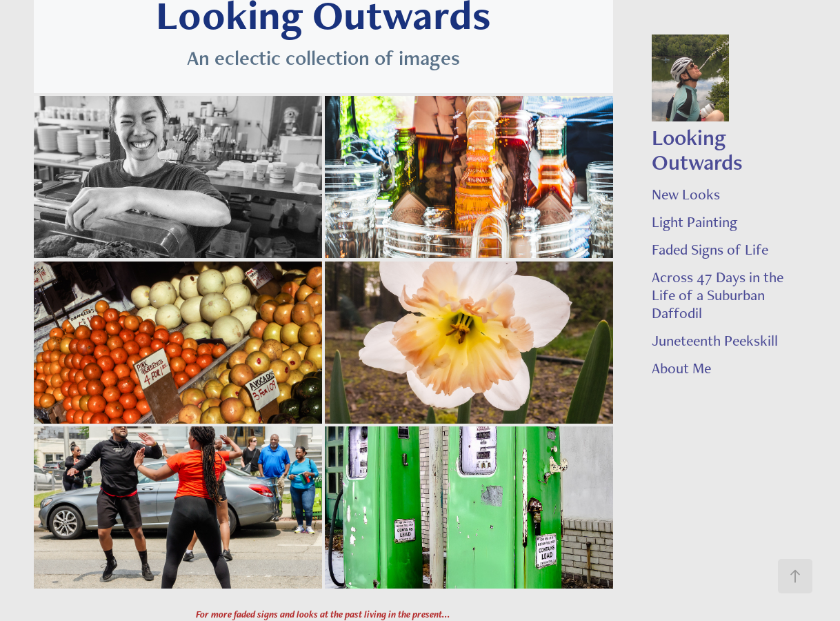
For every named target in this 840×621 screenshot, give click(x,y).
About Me (681, 368)
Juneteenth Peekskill (715, 340)
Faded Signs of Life (710, 249)
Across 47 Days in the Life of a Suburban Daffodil (718, 295)
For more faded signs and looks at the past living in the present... (323, 614)
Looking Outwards (697, 150)
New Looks (686, 194)
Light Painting (694, 221)
